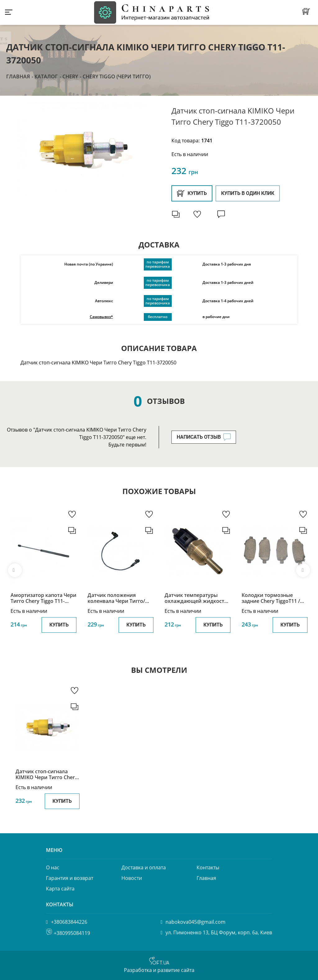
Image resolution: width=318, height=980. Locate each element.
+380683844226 (69, 922)
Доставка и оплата (144, 867)
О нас (53, 867)
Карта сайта (60, 889)
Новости (132, 878)
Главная (18, 76)
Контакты (208, 867)
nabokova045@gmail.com (195, 922)
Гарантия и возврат (70, 878)
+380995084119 (72, 933)
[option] (82, 150)
